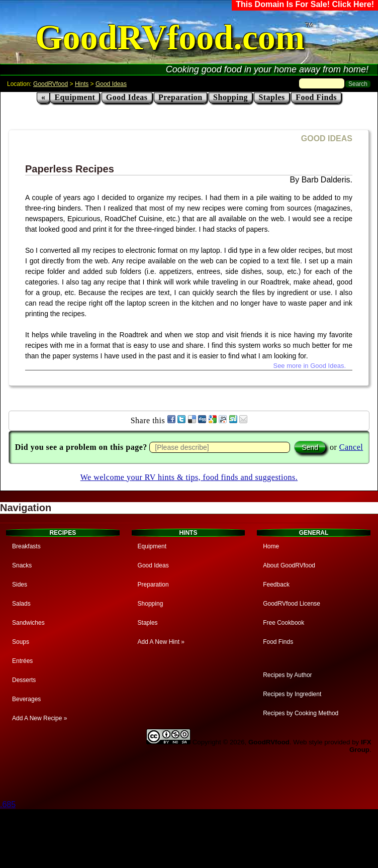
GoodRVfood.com (170, 37)
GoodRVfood (51, 84)
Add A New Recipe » (39, 718)
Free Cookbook (283, 623)
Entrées (22, 661)
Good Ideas (111, 84)
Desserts (24, 680)
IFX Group (360, 746)
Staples (271, 97)
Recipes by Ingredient (292, 694)
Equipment (75, 97)
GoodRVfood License (292, 604)
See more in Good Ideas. (309, 366)
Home (271, 546)
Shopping (230, 97)
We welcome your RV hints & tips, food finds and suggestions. (189, 477)
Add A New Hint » (161, 642)
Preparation (180, 97)
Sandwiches (28, 623)
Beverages (26, 699)
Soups (21, 642)
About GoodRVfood (289, 565)
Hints (82, 84)
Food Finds (316, 97)
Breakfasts (26, 546)
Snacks (22, 565)
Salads (21, 604)
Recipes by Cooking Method (301, 713)
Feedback (276, 585)
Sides (20, 585)
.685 (8, 804)
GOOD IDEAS (327, 138)
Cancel (351, 447)
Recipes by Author (287, 675)
